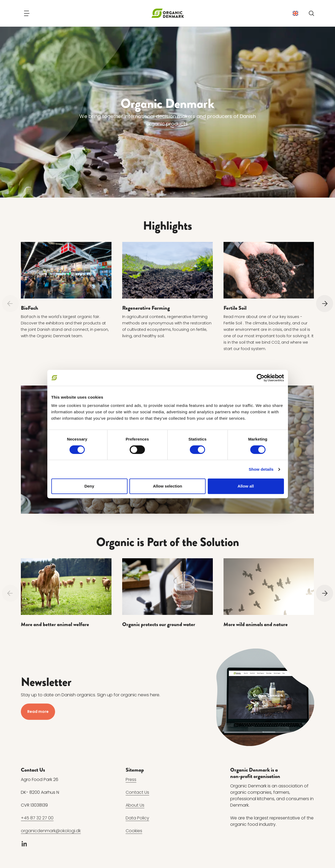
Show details (261, 469)
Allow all (246, 486)
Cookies (134, 831)
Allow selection (167, 486)
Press (131, 780)
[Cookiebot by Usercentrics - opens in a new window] (261, 378)
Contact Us (137, 793)
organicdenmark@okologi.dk (51, 831)
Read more (38, 712)
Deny (89, 486)
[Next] (325, 304)
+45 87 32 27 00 (37, 818)
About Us (135, 805)
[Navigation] (27, 13)
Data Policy (137, 818)
